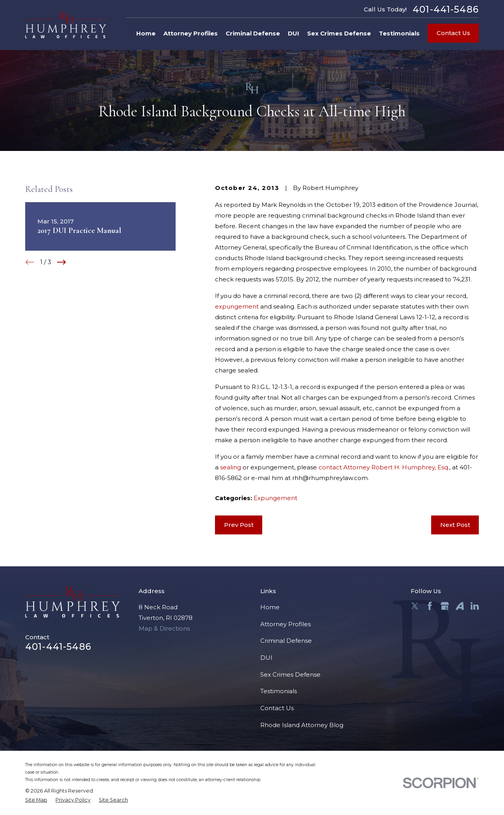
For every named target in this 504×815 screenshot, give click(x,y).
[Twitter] (415, 606)
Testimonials (279, 691)
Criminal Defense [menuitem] (253, 33)
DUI (266, 658)
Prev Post (239, 525)
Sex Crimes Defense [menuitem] (339, 33)
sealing (231, 467)
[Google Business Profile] (445, 606)
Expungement (275, 498)
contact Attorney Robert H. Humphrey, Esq (383, 467)
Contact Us (453, 33)
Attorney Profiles (285, 624)
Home (270, 607)
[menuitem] (36, 800)
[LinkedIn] (475, 606)
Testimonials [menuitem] (399, 33)
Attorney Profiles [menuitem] (191, 33)
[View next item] (62, 262)
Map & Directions (164, 628)
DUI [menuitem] (294, 33)
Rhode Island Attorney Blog (302, 725)
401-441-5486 (446, 9)
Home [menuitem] (146, 33)
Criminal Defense (286, 641)
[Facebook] (430, 606)
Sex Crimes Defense (290, 675)
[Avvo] (460, 606)
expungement (237, 306)
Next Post (455, 525)
